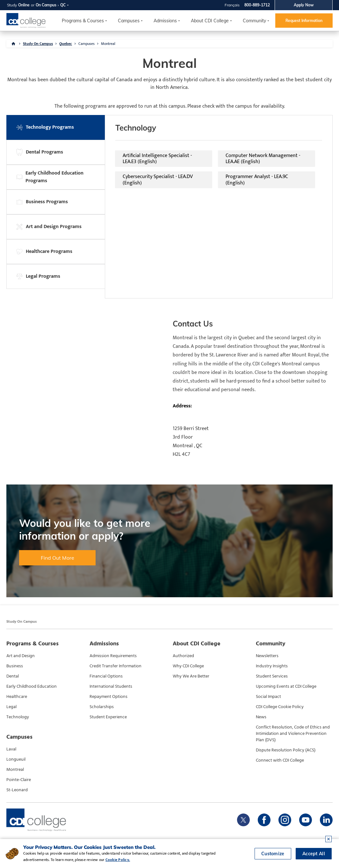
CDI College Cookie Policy (280, 707)
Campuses (87, 44)
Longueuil (16, 759)
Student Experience (108, 717)
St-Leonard (17, 790)
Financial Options (106, 676)
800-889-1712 (257, 5)
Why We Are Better (191, 676)
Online (24, 5)
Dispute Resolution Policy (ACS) (286, 750)
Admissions (165, 21)
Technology (18, 717)
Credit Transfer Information (115, 666)
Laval (11, 749)
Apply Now (304, 5)
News (261, 717)
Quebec (66, 44)
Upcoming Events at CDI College (286, 686)
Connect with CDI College (280, 760)
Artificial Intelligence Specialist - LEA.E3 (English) (157, 159)
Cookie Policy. (118, 860)
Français (232, 5)
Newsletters (267, 656)
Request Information (304, 21)
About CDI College (210, 21)
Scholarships (102, 707)
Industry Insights (272, 666)
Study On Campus (38, 44)
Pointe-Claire (19, 780)
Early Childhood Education (32, 686)
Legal (11, 707)
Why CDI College (188, 666)
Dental (13, 676)
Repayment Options (108, 697)
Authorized (183, 656)
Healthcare (17, 697)
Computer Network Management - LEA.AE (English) (263, 159)
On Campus (46, 5)
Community (254, 21)
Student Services (272, 676)
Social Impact (268, 697)
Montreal (108, 44)
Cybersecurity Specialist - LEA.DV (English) (158, 180)
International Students (111, 686)
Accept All (314, 854)
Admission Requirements (113, 656)
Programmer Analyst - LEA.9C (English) (257, 180)
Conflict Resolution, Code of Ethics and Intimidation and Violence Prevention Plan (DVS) (293, 734)
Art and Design (21, 656)
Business (15, 666)
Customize (273, 854)
